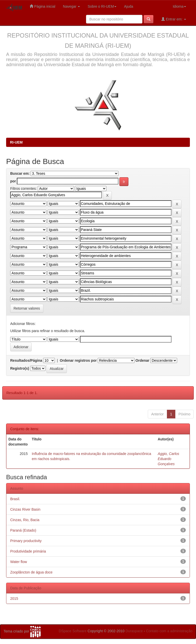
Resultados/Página (26, 360)
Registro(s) (20, 368)
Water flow (19, 562)
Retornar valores (27, 308)
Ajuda (129, 6)
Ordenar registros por (78, 360)
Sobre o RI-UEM (102, 6)
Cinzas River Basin (25, 509)
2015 (14, 599)
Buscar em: (20, 173)
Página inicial (42, 6)
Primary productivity (26, 541)
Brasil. (15, 499)
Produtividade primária (28, 551)
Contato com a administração (169, 631)
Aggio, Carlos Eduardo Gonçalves (168, 459)
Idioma (179, 6)
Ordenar (142, 360)
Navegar (72, 6)
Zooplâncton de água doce (31, 572)
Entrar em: (174, 19)
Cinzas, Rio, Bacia (25, 520)
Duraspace (134, 631)
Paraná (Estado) (23, 530)
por (13, 181)
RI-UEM (16, 142)
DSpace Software (73, 631)
